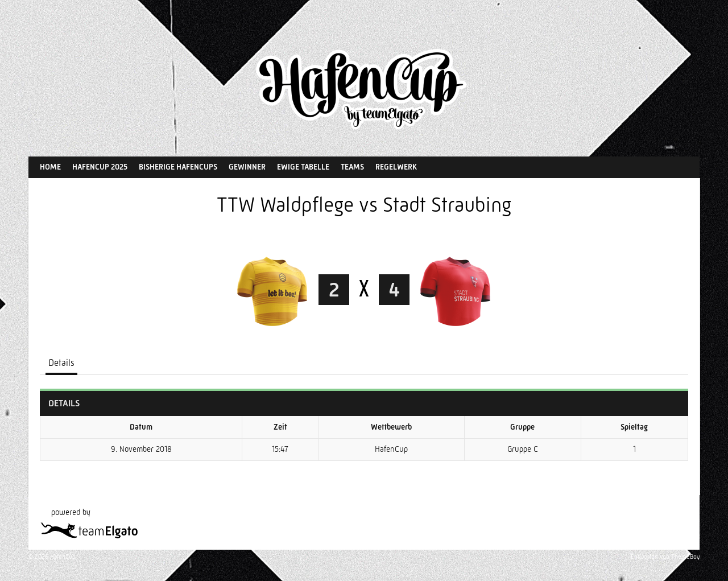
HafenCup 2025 (100, 167)
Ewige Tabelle (303, 167)
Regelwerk (396, 167)
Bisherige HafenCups (178, 167)
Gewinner (247, 167)
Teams (352, 167)
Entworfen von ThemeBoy (665, 557)
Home (50, 167)
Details (61, 363)
